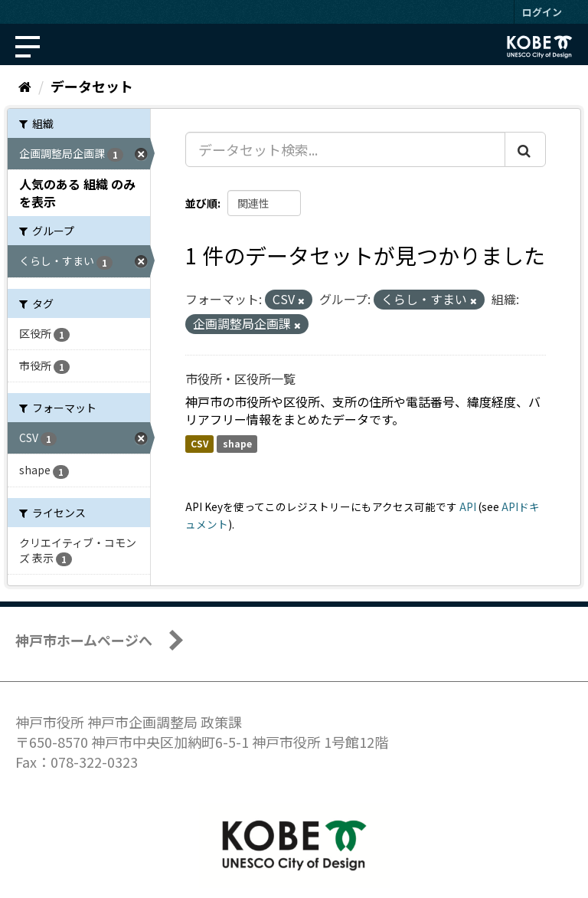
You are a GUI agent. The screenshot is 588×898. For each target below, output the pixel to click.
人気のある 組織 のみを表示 (77, 193)
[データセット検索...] (345, 149)
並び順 (201, 203)
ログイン (542, 12)
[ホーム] (25, 86)
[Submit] (525, 149)
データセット (92, 86)
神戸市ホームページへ (84, 640)
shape (237, 444)
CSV (199, 444)
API (468, 506)
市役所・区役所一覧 (240, 379)
